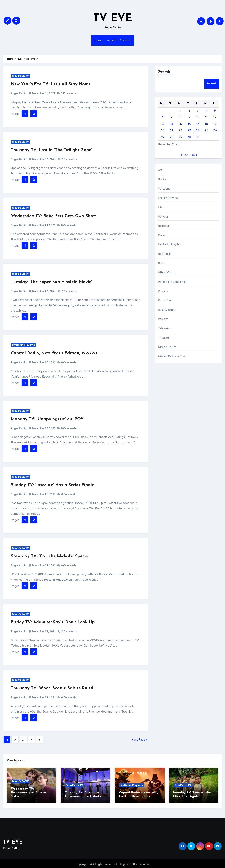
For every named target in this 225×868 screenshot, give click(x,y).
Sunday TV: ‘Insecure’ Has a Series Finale (52, 485)
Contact (126, 40)
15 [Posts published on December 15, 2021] (180, 124)
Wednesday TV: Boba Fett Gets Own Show (53, 216)
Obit (161, 263)
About (111, 40)
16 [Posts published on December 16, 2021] (189, 124)
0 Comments (69, 93)
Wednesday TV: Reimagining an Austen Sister (28, 793)
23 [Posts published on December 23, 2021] (189, 130)
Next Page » (140, 740)
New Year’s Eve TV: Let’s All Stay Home (51, 84)
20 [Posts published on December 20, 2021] (163, 130)
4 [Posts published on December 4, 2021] (206, 111)
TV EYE (113, 19)
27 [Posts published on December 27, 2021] (163, 137)
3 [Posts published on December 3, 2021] (198, 111)
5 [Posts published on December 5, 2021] (215, 111)
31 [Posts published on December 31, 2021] (198, 137)
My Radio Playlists (24, 345)
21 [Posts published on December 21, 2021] (171, 130)
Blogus (123, 863)
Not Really (165, 254)
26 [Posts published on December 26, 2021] (215, 130)
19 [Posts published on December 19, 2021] (215, 124)
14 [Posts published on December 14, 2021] (171, 124)
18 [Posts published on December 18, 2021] (206, 124)
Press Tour (165, 300)
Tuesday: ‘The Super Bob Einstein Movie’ (52, 282)
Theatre (163, 338)
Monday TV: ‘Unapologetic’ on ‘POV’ (48, 419)
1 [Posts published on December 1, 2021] (180, 111)
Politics (163, 291)
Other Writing (167, 272)
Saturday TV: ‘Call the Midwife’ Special (50, 556)
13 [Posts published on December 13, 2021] (163, 124)
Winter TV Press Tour (172, 356)
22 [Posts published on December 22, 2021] (180, 130)
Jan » (193, 155)
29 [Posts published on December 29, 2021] (180, 137)
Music (162, 235)
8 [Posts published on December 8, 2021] (180, 117)
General (163, 217)
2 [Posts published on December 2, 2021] (189, 111)
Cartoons (164, 189)
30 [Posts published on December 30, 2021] (189, 137)
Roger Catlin (19, 93)
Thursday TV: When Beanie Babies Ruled (52, 688)
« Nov (184, 155)
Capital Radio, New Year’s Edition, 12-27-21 (54, 353)
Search (164, 72)
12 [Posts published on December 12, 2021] (215, 117)
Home (98, 40)
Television (165, 328)
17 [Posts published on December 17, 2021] (198, 124)
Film (161, 207)
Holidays (164, 226)
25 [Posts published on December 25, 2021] (206, 130)
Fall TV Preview (168, 198)
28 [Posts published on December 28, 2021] (172, 137)
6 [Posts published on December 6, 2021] (163, 117)
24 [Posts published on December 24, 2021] (198, 130)
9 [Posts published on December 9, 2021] (189, 117)
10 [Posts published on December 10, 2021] (198, 117)
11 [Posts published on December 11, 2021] (206, 117)
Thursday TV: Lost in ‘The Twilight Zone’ (52, 150)
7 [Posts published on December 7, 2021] (171, 117)
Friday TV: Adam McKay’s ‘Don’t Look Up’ (53, 622)
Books (162, 179)
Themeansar (141, 863)
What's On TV (21, 76)
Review (163, 319)
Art (160, 170)
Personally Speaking (172, 282)
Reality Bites (167, 310)
